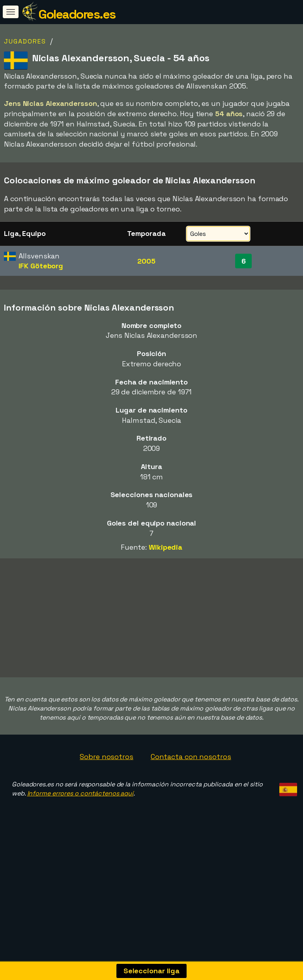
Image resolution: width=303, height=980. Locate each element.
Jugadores (25, 41)
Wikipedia (166, 547)
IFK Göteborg (41, 266)
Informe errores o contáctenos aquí (80, 826)
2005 (146, 261)
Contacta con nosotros (191, 789)
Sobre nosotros (107, 789)
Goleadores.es (77, 14)
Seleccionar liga (151, 971)
